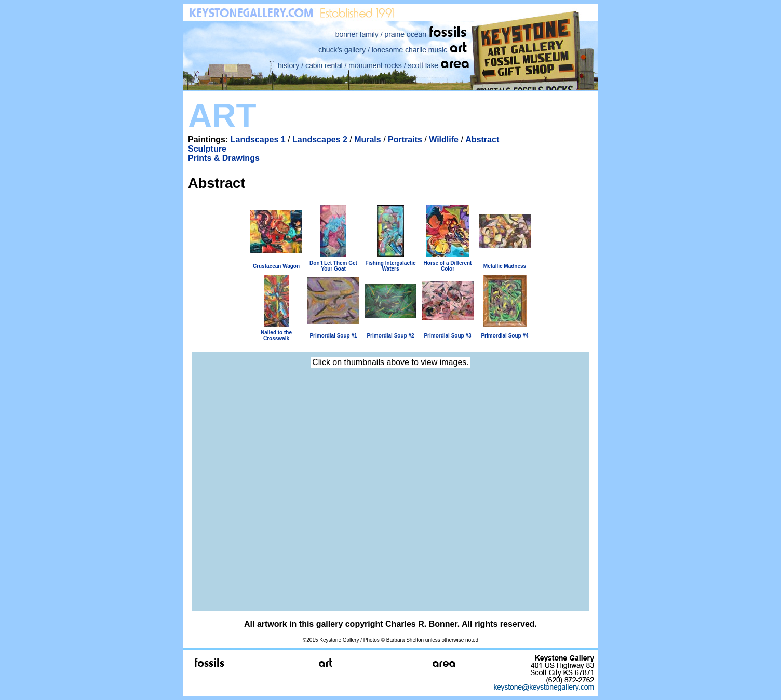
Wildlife (444, 139)
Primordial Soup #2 (390, 336)
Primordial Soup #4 (504, 336)
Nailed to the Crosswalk (276, 335)
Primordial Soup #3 (447, 336)
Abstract (482, 139)
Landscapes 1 (258, 139)
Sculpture (207, 149)
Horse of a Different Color (448, 266)
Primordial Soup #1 (333, 336)
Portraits (405, 139)
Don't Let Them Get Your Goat (333, 266)
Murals (368, 139)
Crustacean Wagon (276, 266)
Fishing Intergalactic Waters (390, 266)
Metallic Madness (505, 266)
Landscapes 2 (320, 139)
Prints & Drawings (224, 158)
